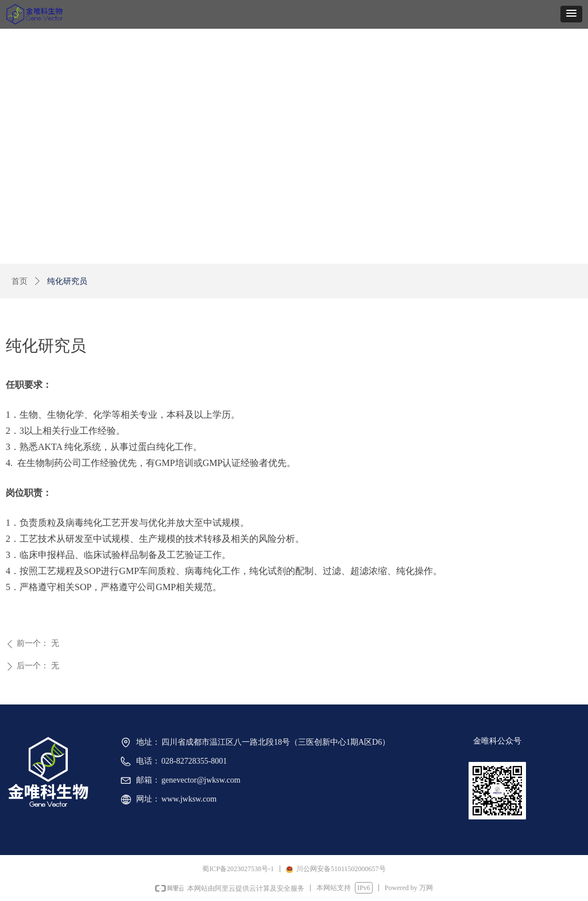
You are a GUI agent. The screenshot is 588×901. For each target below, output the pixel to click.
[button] (571, 14)
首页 (20, 281)
